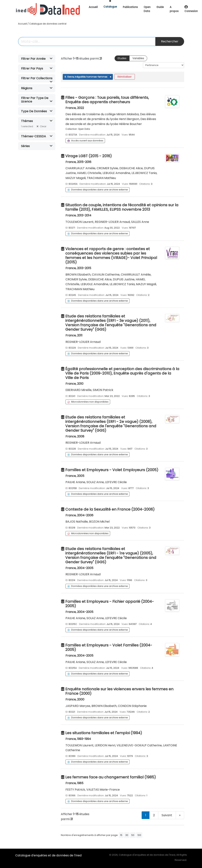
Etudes (122, 58)
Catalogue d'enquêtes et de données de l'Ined (48, 855)
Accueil (93, 7)
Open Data (147, 9)
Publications (130, 7)
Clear (43, 126)
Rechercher (170, 41)
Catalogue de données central (48, 24)
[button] (37, 59)
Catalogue (110, 7)
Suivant (167, 815)
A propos (174, 9)
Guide (160, 7)
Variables (138, 58)
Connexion (191, 9)
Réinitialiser (125, 77)
